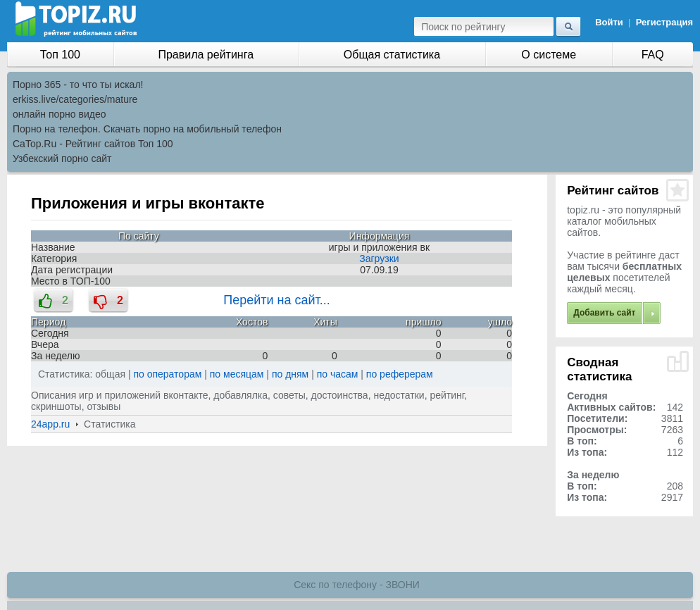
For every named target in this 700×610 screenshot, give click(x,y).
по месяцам (237, 374)
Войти (609, 22)
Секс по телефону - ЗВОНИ (357, 585)
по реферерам (400, 374)
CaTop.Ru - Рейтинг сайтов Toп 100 (93, 144)
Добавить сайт (604, 313)
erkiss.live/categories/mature (75, 99)
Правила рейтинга (206, 55)
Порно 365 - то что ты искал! (78, 85)
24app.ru (50, 424)
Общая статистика (392, 55)
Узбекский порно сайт (62, 158)
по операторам (168, 374)
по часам (338, 374)
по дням (290, 374)
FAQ (653, 55)
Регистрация (664, 22)
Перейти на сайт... (277, 300)
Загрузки (379, 259)
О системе (549, 55)
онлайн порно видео (59, 114)
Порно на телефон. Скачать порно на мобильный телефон (147, 129)
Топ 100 (60, 55)
